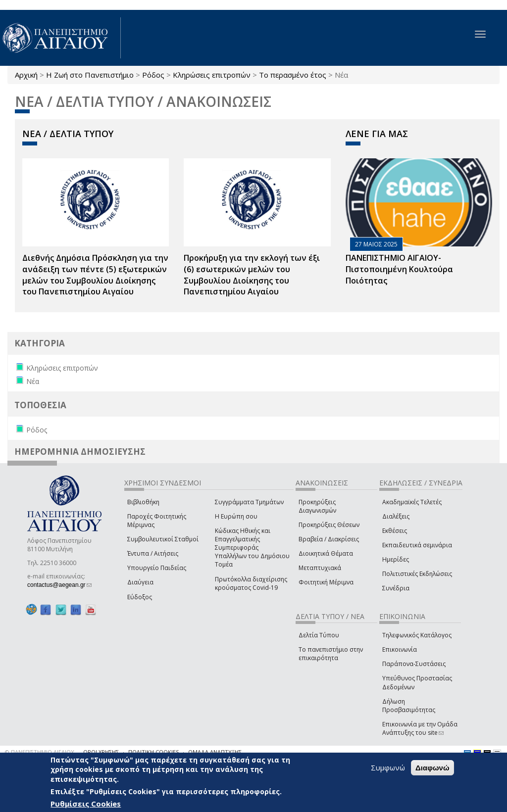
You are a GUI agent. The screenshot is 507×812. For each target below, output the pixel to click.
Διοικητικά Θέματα (326, 553)
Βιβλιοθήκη (143, 502)
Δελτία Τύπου (319, 635)
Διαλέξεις (396, 516)
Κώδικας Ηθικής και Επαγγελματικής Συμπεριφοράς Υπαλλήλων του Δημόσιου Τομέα (252, 548)
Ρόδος (153, 75)
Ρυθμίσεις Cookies (86, 804)
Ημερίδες (396, 559)
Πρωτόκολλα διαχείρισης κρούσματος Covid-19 (251, 583)
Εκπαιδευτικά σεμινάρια (417, 545)
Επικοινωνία (400, 649)
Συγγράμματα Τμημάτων (249, 502)
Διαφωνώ (432, 768)
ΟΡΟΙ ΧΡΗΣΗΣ (101, 752)
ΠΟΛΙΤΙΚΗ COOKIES (153, 752)
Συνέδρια (396, 588)
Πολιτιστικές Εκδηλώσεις (417, 574)
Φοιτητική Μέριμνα (326, 582)
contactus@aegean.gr (59, 585)
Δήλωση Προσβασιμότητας (409, 706)
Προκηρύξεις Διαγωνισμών (317, 506)
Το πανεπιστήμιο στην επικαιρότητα (331, 654)
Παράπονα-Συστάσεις (414, 664)
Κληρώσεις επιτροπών (212, 75)
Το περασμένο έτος (293, 75)
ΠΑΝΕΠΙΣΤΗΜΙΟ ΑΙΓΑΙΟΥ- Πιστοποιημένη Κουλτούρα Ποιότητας (399, 269)
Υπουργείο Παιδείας (157, 568)
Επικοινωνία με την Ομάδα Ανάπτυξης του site (420, 728)
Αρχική (26, 75)
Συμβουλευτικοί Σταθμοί (163, 539)
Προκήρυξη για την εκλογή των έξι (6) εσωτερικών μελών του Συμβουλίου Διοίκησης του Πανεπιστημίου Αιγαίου (252, 275)
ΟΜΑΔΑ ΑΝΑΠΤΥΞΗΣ (215, 752)
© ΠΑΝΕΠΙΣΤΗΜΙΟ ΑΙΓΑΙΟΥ (40, 752)
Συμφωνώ (388, 767)
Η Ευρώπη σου (236, 516)
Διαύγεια (140, 582)
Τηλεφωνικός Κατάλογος (417, 635)
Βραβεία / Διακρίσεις (329, 539)
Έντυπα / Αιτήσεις (153, 553)
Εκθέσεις (395, 531)
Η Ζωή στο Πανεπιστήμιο (90, 75)
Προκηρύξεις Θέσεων (329, 525)
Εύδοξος (140, 597)
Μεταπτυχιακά (320, 568)
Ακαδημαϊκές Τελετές (412, 502)
